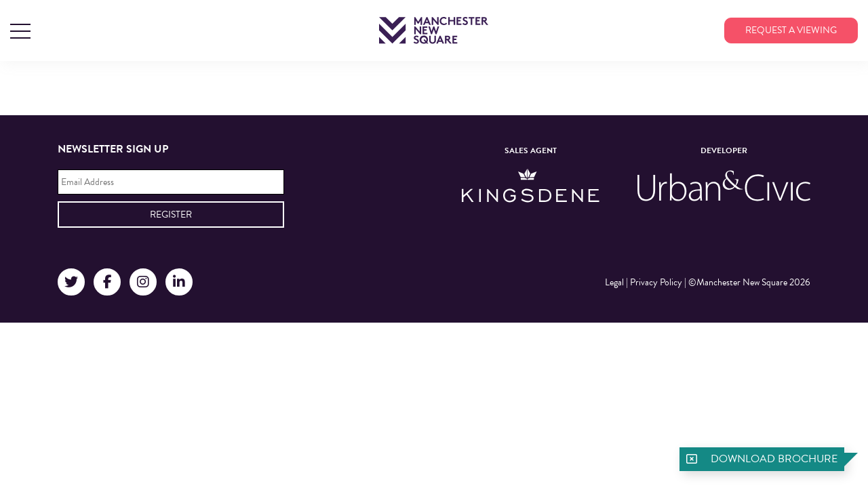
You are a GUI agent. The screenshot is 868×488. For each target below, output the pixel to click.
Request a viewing (791, 30)
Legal (614, 282)
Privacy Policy (656, 282)
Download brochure (774, 459)
